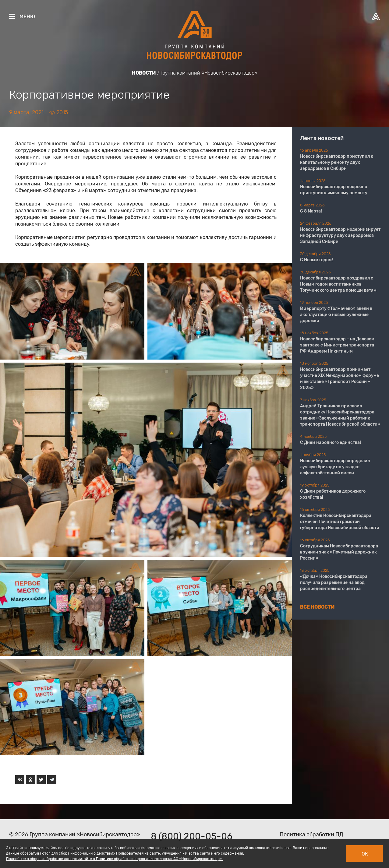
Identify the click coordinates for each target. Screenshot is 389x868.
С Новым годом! (317, 260)
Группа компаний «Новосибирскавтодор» (209, 73)
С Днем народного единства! (331, 443)
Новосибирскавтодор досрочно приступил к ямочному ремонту (334, 190)
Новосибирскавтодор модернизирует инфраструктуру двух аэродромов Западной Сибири (340, 235)
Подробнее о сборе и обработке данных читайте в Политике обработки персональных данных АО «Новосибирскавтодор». (114, 859)
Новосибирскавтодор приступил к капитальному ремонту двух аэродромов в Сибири (337, 162)
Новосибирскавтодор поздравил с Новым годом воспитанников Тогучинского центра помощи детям (338, 284)
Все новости (317, 607)
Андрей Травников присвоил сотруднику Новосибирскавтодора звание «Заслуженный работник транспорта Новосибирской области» (340, 415)
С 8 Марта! (311, 211)
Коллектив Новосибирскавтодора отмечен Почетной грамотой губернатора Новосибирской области (340, 522)
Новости (144, 73)
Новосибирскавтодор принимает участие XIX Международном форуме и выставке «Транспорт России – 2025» (339, 379)
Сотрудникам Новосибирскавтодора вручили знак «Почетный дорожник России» (339, 552)
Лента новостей (322, 138)
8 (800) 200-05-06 (192, 836)
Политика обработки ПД (311, 835)
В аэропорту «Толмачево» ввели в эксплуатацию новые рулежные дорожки (336, 315)
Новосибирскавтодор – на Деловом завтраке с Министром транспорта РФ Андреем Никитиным (337, 345)
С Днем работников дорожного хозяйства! (333, 494)
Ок (365, 854)
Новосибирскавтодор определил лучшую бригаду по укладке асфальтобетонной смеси (335, 467)
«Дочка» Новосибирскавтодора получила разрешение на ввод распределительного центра (334, 583)
